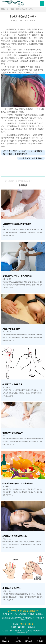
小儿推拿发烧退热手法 (12, 588)
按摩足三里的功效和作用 (13, 384)
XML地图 (32, 627)
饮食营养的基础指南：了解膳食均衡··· (18, 484)
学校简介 (14, 614)
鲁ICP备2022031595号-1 (19, 627)
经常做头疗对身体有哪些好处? (15, 536)
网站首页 (6, 614)
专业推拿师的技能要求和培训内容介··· (18, 224)
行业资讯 (29, 9)
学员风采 (31, 614)
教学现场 (39, 614)
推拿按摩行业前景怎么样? (13, 433)
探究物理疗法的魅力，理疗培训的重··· (18, 276)
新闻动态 (20, 9)
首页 (12, 9)
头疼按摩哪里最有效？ (12, 329)
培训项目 (23, 614)
